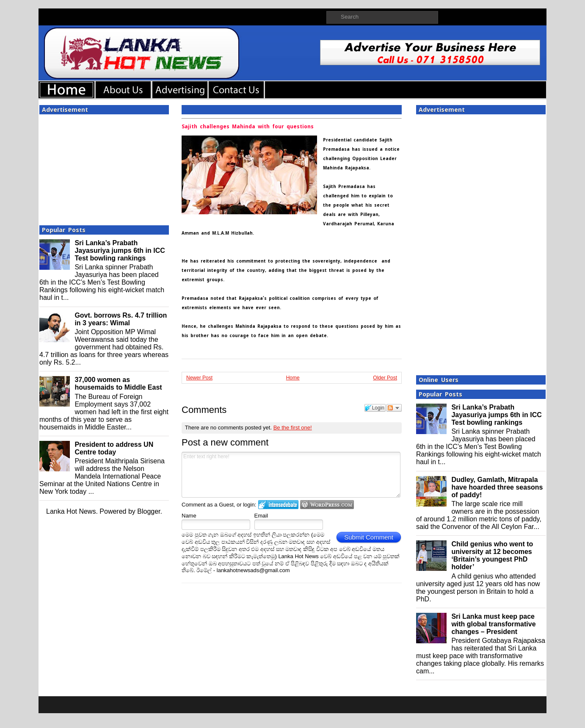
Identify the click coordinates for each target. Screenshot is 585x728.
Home (293, 378)
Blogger (149, 511)
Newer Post (199, 378)
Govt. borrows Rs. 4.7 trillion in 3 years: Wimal (121, 319)
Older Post (385, 378)
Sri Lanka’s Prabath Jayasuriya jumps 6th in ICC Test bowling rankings (120, 251)
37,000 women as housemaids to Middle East (118, 383)
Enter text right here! (291, 475)
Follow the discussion (394, 408)
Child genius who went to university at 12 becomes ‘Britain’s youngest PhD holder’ (492, 555)
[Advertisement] (104, 167)
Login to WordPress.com (327, 505)
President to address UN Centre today (114, 448)
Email (261, 516)
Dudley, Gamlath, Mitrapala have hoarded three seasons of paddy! (497, 487)
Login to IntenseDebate (278, 505)
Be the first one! (293, 428)
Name (189, 516)
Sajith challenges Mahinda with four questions (248, 127)
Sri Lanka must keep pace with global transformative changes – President (493, 624)
